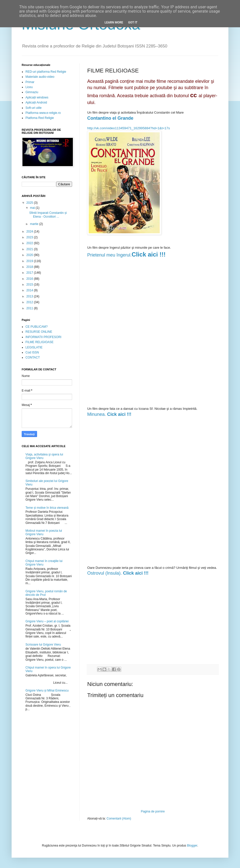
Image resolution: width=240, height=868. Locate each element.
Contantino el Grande (110, 118)
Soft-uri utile (34, 108)
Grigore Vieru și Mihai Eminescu (47, 691)
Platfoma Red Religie (40, 118)
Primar (30, 82)
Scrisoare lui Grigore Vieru (43, 645)
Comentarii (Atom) (119, 819)
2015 (30, 285)
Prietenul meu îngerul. (109, 255)
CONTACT (33, 358)
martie (35, 224)
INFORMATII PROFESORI (43, 337)
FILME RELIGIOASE (39, 342)
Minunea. (109, 414)
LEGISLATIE (34, 347)
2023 (30, 237)
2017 (30, 273)
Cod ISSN (32, 352)
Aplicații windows (37, 97)
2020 (30, 255)
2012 (30, 302)
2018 (30, 267)
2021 (30, 249)
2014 (30, 290)
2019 (30, 261)
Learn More (114, 22)
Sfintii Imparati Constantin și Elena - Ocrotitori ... (48, 215)
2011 (30, 308)
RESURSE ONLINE (39, 332)
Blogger (192, 846)
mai (33, 208)
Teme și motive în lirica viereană (47, 508)
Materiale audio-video (40, 77)
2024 (30, 232)
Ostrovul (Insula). (118, 573)
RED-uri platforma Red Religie (46, 72)
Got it (133, 22)
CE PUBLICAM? (37, 327)
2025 (30, 203)
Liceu (29, 87)
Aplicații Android (36, 103)
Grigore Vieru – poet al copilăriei (47, 621)
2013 (30, 296)
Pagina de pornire (153, 811)
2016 (30, 279)
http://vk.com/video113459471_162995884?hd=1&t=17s (129, 128)
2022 (30, 243)
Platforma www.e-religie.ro (43, 113)
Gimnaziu (32, 92)
